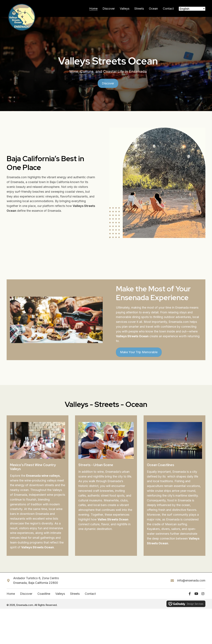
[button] (190, 597)
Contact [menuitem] (90, 597)
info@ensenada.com (191, 583)
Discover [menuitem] (26, 597)
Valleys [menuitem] (60, 597)
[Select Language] (192, 10)
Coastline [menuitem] (44, 597)
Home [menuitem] (11, 597)
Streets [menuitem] (75, 597)
